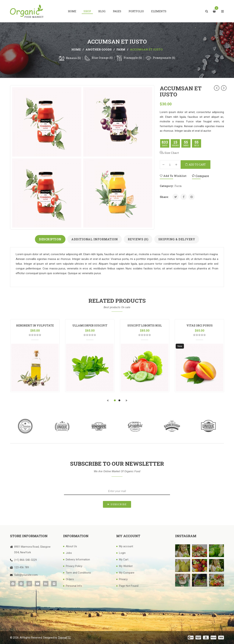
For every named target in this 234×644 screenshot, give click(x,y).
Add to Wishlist (173, 176)
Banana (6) (73, 58)
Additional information (95, 239)
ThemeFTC (64, 638)
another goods (99, 49)
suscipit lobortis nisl (145, 325)
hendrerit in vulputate (35, 325)
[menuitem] (72, 11)
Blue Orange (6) (102, 58)
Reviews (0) (138, 239)
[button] (117, 504)
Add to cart (197, 165)
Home (76, 49)
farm (121, 49)
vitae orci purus (200, 325)
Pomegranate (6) (164, 58)
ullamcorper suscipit (90, 325)
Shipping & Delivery (177, 239)
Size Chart (169, 153)
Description (50, 239)
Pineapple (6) (133, 58)
